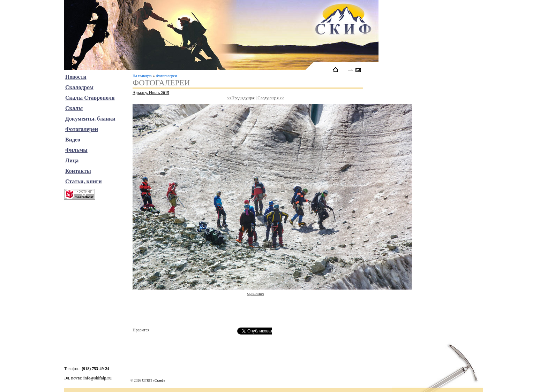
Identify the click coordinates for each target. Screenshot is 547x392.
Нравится (141, 330)
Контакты (78, 171)
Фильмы (76, 150)
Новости (76, 77)
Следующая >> (271, 98)
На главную (142, 76)
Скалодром (79, 87)
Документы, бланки (90, 119)
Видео (73, 140)
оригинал (256, 293)
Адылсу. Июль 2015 (151, 93)
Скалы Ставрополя (90, 98)
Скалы (74, 108)
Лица (72, 160)
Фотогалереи (166, 76)
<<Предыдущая (241, 98)
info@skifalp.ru (98, 378)
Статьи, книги (84, 181)
